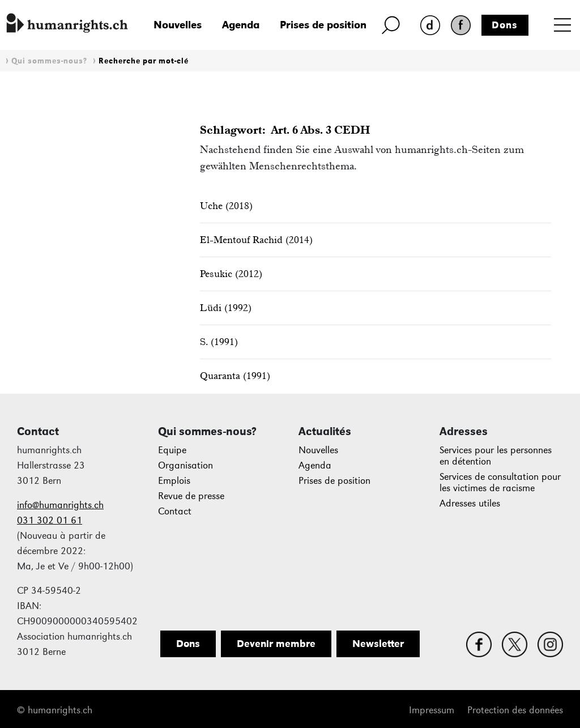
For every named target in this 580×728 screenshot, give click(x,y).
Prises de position (323, 25)
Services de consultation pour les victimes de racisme (500, 482)
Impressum (432, 710)
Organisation (185, 465)
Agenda (241, 25)
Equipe (172, 450)
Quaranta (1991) (235, 376)
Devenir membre (276, 644)
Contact (175, 511)
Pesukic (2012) (231, 274)
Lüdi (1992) (226, 308)
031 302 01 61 (50, 520)
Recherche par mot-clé (144, 61)
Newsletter (378, 644)
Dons (505, 25)
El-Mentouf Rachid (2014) (257, 240)
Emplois (174, 481)
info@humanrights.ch (60, 505)
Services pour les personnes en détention (496, 456)
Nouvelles (178, 25)
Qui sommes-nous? (49, 61)
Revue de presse (191, 496)
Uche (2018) (227, 206)
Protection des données (515, 710)
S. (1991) (219, 342)
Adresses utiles (470, 503)
